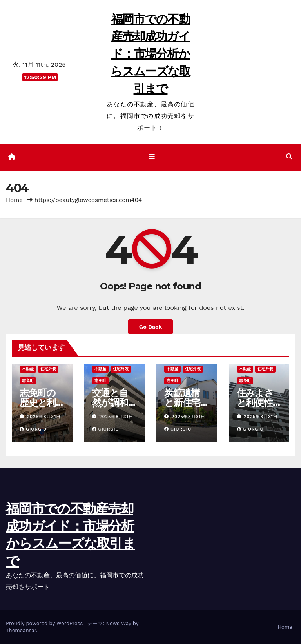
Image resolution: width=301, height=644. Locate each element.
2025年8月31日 (44, 417)
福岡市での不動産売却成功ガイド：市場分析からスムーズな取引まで (150, 54)
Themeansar (21, 630)
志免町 (28, 381)
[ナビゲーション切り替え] (152, 157)
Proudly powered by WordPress (45, 623)
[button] (289, 157)
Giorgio (33, 429)
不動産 (28, 369)
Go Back (150, 327)
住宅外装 (48, 369)
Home (14, 200)
